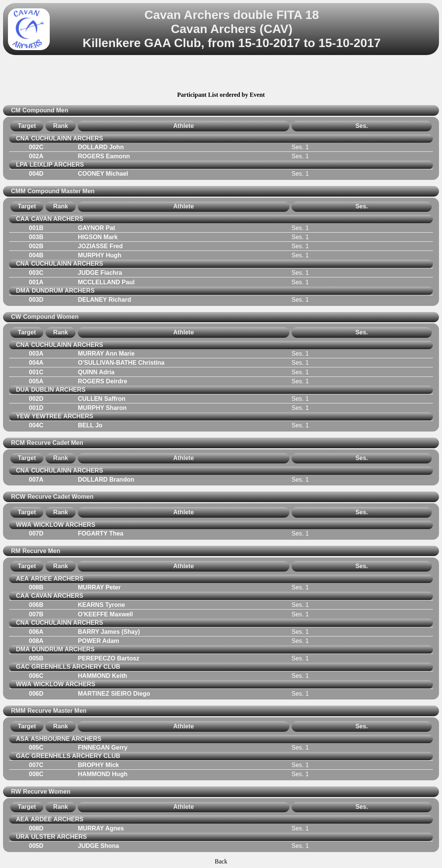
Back (221, 861)
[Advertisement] (221, 74)
